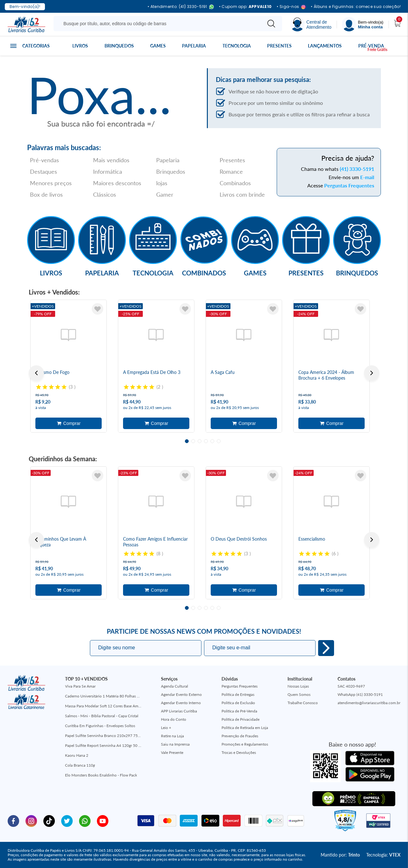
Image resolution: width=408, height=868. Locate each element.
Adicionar (69, 423)
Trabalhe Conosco (303, 703)
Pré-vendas (44, 160)
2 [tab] (193, 441)
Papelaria (194, 46)
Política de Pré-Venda (239, 711)
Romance (231, 171)
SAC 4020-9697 (351, 686)
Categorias (36, 46)
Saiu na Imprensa (175, 744)
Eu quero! (326, 648)
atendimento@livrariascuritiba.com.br (369, 703)
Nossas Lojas (298, 686)
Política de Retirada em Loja (245, 728)
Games (158, 46)
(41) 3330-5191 (357, 169)
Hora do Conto (174, 719)
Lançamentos (325, 46)
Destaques (44, 171)
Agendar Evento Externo (181, 694)
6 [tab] (219, 441)
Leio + (166, 728)
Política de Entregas (238, 694)
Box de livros (46, 194)
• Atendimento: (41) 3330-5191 (181, 7)
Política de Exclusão (238, 703)
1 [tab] (187, 441)
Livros (80, 46)
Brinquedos (119, 46)
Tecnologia (237, 46)
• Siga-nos (291, 7)
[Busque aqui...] (159, 24)
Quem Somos (299, 694)
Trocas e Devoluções (239, 752)
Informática (108, 171)
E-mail (367, 177)
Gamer (165, 194)
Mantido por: (340, 855)
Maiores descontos (117, 183)
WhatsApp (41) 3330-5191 (360, 694)
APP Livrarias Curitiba (179, 711)
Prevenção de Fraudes (240, 736)
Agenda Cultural (175, 686)
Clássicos (105, 194)
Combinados (235, 183)
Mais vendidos (111, 160)
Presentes (279, 46)
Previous (36, 373)
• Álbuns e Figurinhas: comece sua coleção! (356, 7)
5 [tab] (212, 441)
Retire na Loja (172, 736)
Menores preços (51, 183)
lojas (162, 183)
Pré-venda (371, 46)
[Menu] (363, 24)
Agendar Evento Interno (181, 703)
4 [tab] (206, 441)
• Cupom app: (245, 7)
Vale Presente (172, 752)
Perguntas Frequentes (349, 185)
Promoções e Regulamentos (245, 744)
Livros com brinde (242, 194)
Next (372, 373)
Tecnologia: (383, 855)
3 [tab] (200, 441)
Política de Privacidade (240, 719)
